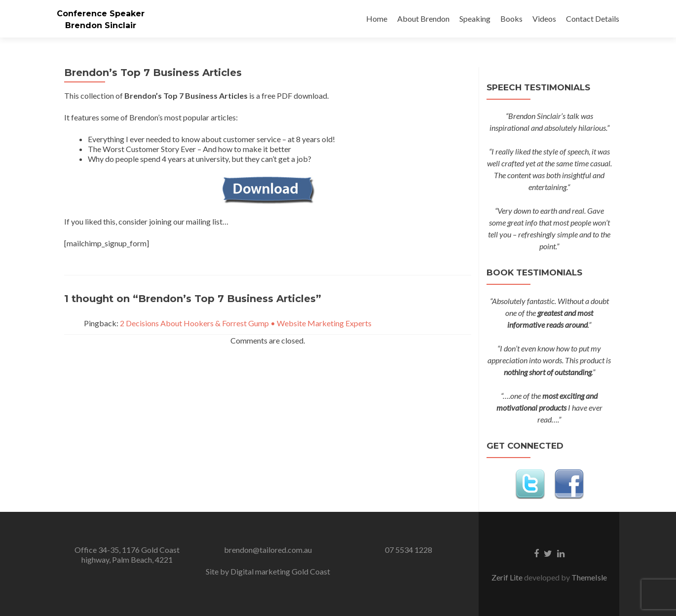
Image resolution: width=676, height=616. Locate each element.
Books (511, 19)
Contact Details (593, 19)
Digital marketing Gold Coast (280, 571)
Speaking (475, 19)
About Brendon (423, 19)
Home (377, 19)
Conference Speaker (101, 14)
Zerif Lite (508, 577)
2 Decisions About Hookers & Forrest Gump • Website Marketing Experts (246, 323)
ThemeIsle (589, 577)
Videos (544, 19)
